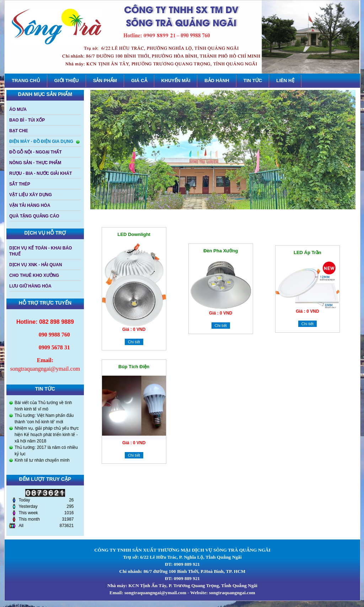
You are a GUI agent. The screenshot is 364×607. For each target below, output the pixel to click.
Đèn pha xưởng (221, 251)
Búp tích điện (134, 367)
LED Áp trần (307, 253)
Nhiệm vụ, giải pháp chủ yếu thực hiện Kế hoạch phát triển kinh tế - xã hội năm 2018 (47, 435)
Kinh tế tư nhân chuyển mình (42, 460)
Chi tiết (134, 342)
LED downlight (134, 234)
